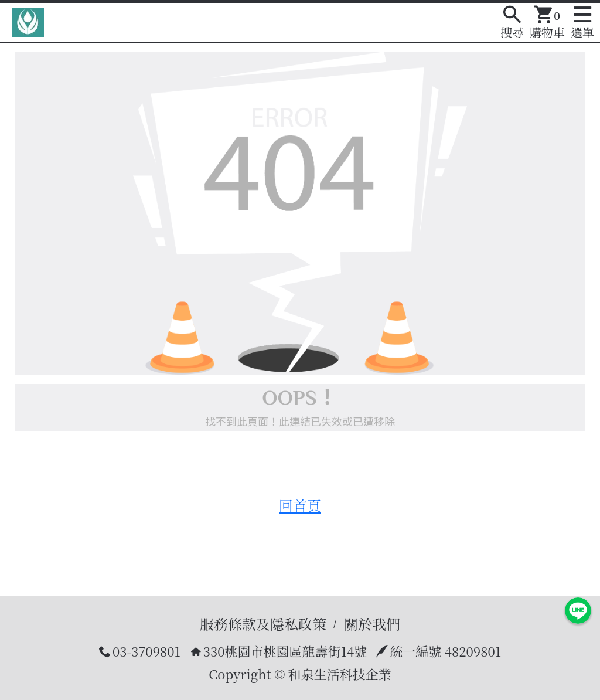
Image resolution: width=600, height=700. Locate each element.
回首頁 (300, 505)
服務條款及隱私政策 (263, 623)
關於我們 (372, 623)
